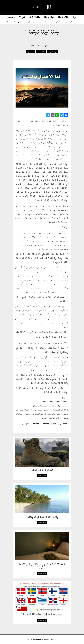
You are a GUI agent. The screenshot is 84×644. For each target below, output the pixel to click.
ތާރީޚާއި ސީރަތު (42, 21)
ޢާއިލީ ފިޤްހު (22, 17)
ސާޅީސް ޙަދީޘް (25, 423)
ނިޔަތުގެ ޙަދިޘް (63, 423)
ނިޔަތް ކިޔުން (46, 423)
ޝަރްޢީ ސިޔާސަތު (17, 21)
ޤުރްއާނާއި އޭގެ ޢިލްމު (64, 17)
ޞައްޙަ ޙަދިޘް (30, 52)
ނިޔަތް (54, 423)
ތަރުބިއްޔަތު (12, 17)
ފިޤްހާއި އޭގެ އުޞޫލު (35, 17)
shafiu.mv (38, 639)
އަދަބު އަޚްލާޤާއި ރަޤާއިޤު (72, 21)
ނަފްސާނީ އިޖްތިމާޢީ (56, 21)
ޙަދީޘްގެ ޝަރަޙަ (41, 52)
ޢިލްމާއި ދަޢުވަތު (30, 21)
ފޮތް (7, 21)
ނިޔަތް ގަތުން (36, 423)
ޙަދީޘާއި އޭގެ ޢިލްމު (49, 17)
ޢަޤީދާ (75, 17)
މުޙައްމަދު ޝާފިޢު (49, 45)
